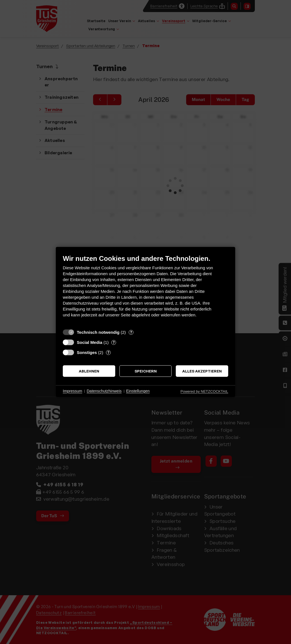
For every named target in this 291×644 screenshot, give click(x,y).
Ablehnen (89, 371)
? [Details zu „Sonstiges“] (108, 352)
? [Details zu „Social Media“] (114, 342)
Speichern (146, 371)
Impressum (72, 391)
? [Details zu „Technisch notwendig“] (131, 332)
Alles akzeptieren (202, 371)
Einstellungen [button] (138, 391)
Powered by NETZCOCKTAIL (204, 391)
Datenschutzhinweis (104, 391)
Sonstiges (87, 352)
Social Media (90, 342)
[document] (145, 290)
